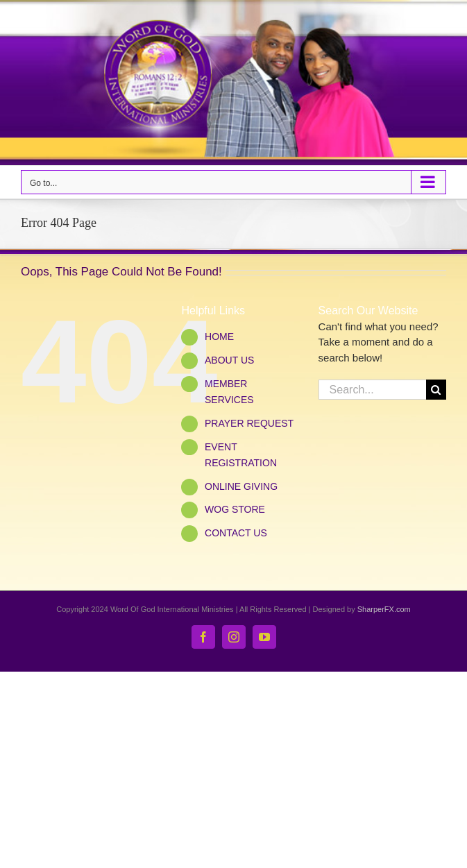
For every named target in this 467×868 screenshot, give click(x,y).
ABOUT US (229, 360)
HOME (219, 337)
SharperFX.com (384, 609)
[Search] (436, 390)
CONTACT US (236, 533)
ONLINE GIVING (241, 486)
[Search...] (372, 390)
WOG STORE (235, 509)
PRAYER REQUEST (249, 423)
